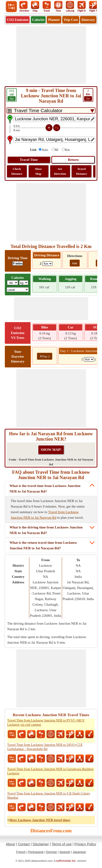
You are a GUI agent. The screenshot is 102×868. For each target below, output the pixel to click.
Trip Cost (71, 20)
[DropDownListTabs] (51, 110)
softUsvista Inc (66, 861)
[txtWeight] (13, 283)
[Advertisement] (51, 55)
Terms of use (62, 844)
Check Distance (17, 171)
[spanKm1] (89, 359)
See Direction (60, 171)
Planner (54, 20)
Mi (56, 150)
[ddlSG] (18, 290)
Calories (38, 20)
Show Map (38, 171)
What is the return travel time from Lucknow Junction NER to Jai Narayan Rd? (43, 545)
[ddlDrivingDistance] (47, 264)
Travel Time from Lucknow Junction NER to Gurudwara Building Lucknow (50, 771)
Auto (45, 150)
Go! (75, 263)
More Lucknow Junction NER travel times (40, 820)
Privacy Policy (85, 844)
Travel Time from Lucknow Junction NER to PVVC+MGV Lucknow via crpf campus (46, 723)
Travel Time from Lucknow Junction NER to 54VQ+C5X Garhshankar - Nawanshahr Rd (45, 747)
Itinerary (88, 20)
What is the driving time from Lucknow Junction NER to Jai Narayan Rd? (46, 530)
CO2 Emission (18, 20)
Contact (24, 844)
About (10, 844)
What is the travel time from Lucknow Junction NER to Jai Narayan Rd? (45, 489)
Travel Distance (82, 171)
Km (67, 150)
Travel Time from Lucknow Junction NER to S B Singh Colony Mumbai (49, 796)
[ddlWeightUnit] (24, 283)
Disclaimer (41, 844)
